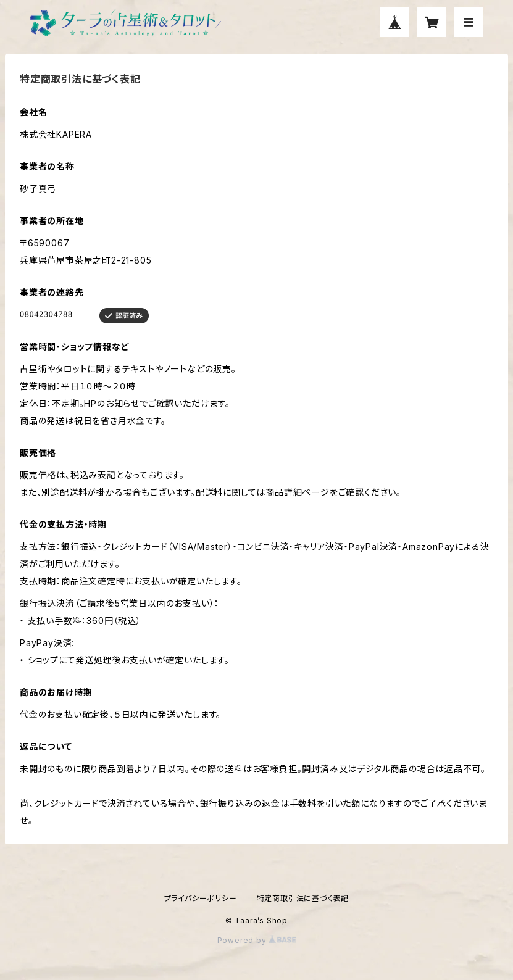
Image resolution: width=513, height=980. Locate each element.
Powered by (257, 940)
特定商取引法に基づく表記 (303, 898)
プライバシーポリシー (201, 898)
